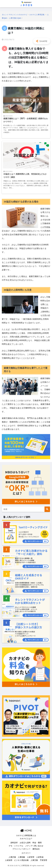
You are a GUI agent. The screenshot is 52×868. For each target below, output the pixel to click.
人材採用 (9, 860)
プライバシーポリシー (21, 849)
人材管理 (31, 857)
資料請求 (14, 843)
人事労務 (34, 860)
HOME (26, 831)
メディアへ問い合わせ (34, 846)
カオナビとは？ (26, 839)
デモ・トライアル (16, 846)
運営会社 (36, 849)
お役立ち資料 (25, 843)
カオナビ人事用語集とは (26, 835)
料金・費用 (37, 843)
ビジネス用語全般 (21, 860)
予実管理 (43, 860)
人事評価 (12, 857)
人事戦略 (21, 857)
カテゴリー (26, 853)
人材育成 (40, 857)
